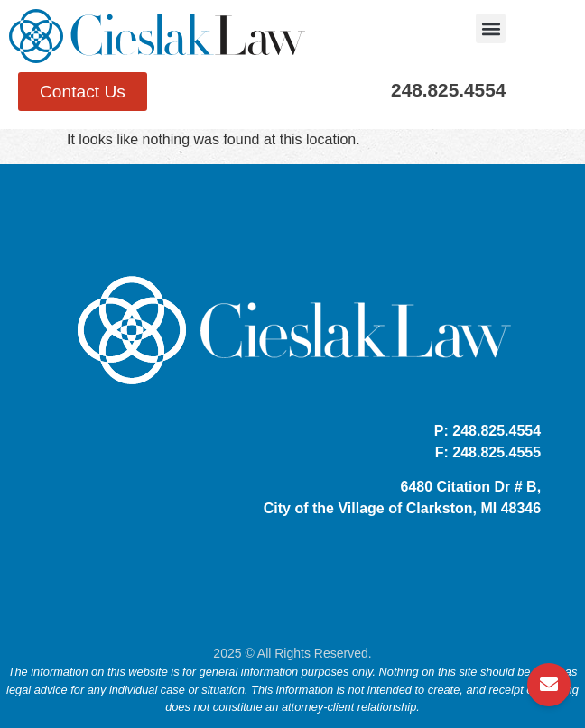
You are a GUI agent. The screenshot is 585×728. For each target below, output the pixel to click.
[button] (491, 28)
